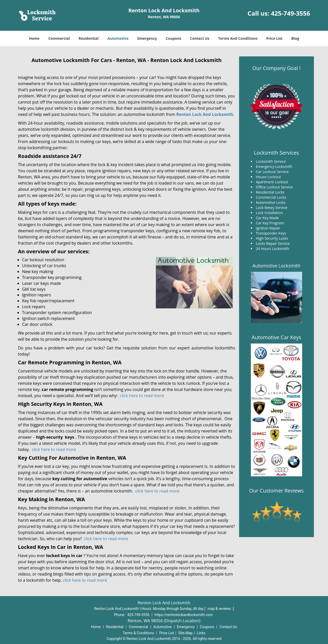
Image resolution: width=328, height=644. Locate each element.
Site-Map (185, 633)
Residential (89, 38)
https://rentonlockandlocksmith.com (184, 615)
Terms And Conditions (238, 38)
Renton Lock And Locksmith (205, 114)
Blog (295, 38)
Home (34, 38)
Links (201, 633)
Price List (274, 38)
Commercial (59, 38)
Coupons (173, 38)
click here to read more (142, 396)
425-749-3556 (290, 13)
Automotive (118, 38)
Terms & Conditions (138, 633)
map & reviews (220, 609)
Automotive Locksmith (276, 266)
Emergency (147, 38)
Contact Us (200, 38)
